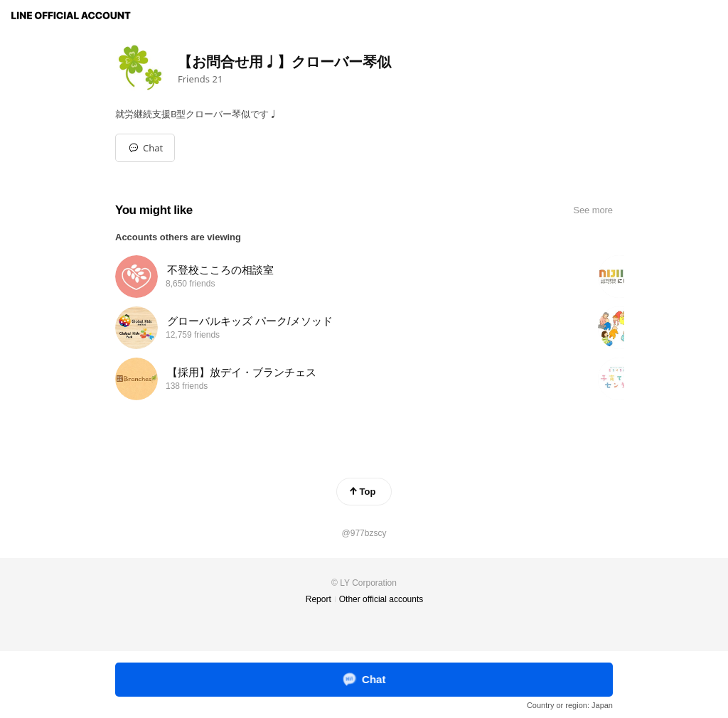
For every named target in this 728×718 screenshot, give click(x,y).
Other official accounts (381, 599)
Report (318, 599)
